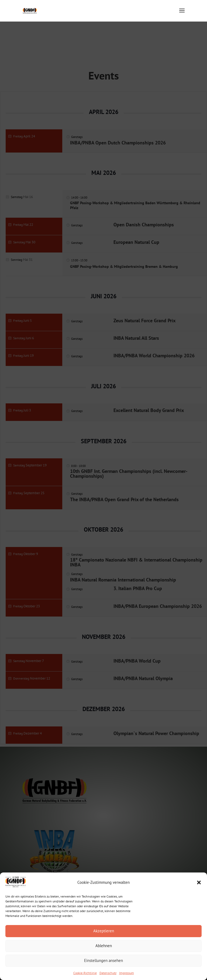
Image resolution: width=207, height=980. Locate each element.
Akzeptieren (104, 931)
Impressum (127, 973)
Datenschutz (108, 973)
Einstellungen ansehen (103, 960)
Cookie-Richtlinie (85, 973)
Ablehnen (104, 946)
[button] (199, 882)
